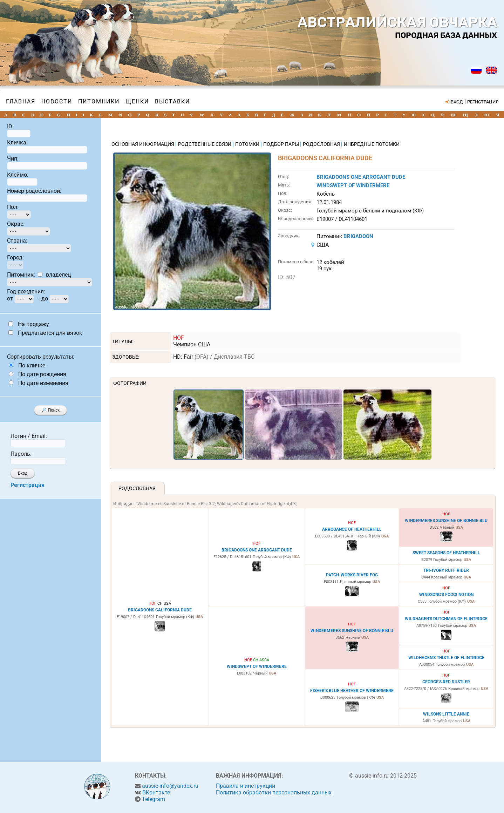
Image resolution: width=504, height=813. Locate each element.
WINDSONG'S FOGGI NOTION (446, 595)
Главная (21, 101)
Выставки (172, 101)
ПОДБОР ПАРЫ (282, 144)
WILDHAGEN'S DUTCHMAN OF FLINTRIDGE (446, 619)
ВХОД (457, 102)
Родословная (137, 488)
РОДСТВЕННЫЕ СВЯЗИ (205, 144)
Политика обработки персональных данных (274, 792)
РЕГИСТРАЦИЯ (483, 102)
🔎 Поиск (50, 410)
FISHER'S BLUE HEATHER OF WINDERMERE (352, 691)
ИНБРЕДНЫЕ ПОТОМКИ (372, 144)
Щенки (137, 101)
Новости (57, 101)
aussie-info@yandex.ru (170, 786)
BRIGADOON (358, 236)
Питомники (99, 101)
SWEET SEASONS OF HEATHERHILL (446, 553)
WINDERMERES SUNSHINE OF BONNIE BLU (446, 521)
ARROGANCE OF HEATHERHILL (352, 529)
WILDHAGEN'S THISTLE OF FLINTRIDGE (446, 658)
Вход (23, 473)
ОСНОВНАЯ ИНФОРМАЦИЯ (143, 144)
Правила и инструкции (246, 786)
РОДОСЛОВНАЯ (322, 144)
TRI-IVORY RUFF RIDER (446, 570)
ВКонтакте (156, 792)
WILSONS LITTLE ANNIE (446, 714)
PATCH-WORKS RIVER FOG (352, 575)
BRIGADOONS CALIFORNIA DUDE (160, 610)
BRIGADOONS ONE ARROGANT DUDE (361, 177)
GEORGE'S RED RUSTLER (446, 682)
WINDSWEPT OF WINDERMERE (353, 185)
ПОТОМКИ (248, 144)
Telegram (154, 799)
